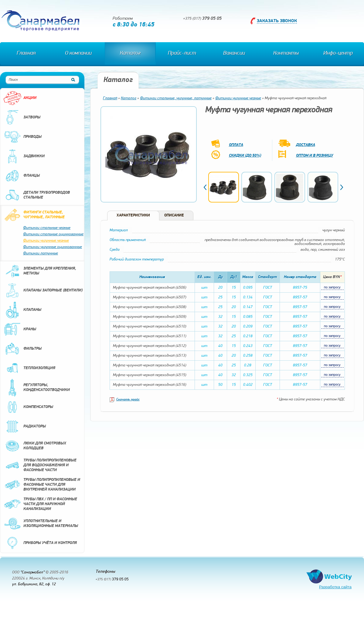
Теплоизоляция (29, 368)
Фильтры (22, 349)
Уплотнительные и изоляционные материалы (41, 524)
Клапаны (22, 310)
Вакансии (234, 53)
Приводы (22, 137)
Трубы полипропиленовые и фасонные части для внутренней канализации (42, 485)
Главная (26, 53)
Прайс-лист (182, 53)
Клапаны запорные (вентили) (43, 291)
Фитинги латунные (41, 253)
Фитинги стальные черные (47, 228)
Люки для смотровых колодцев (35, 446)
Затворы (22, 117)
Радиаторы (25, 427)
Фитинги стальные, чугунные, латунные (34, 215)
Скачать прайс (128, 400)
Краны (20, 329)
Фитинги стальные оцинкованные (53, 234)
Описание (174, 215)
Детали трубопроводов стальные (37, 195)
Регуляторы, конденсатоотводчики (37, 388)
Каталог (130, 53)
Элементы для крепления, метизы (40, 271)
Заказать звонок (277, 21)
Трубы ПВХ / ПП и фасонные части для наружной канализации (40, 504)
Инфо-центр (338, 53)
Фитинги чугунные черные (46, 241)
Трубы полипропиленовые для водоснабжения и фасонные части (40, 465)
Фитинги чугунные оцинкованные (53, 247)
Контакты (286, 53)
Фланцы (22, 176)
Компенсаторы (28, 407)
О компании (78, 53)
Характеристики (133, 215)
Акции (20, 98)
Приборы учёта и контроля (40, 543)
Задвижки (24, 156)
